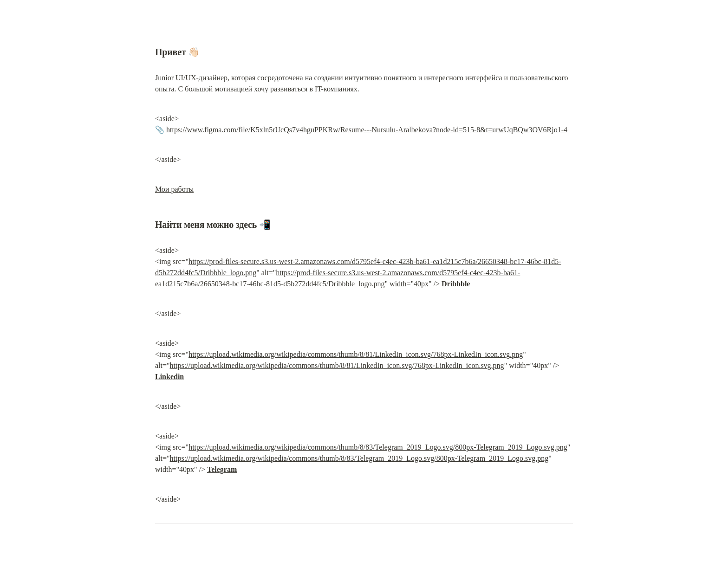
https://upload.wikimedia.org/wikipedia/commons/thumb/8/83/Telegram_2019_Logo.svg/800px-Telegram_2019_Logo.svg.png (378, 447)
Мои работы (174, 189)
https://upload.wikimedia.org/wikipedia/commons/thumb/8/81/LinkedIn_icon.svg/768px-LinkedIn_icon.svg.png (356, 354)
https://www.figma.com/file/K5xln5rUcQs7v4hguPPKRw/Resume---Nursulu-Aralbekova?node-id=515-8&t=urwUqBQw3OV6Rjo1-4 (367, 130)
